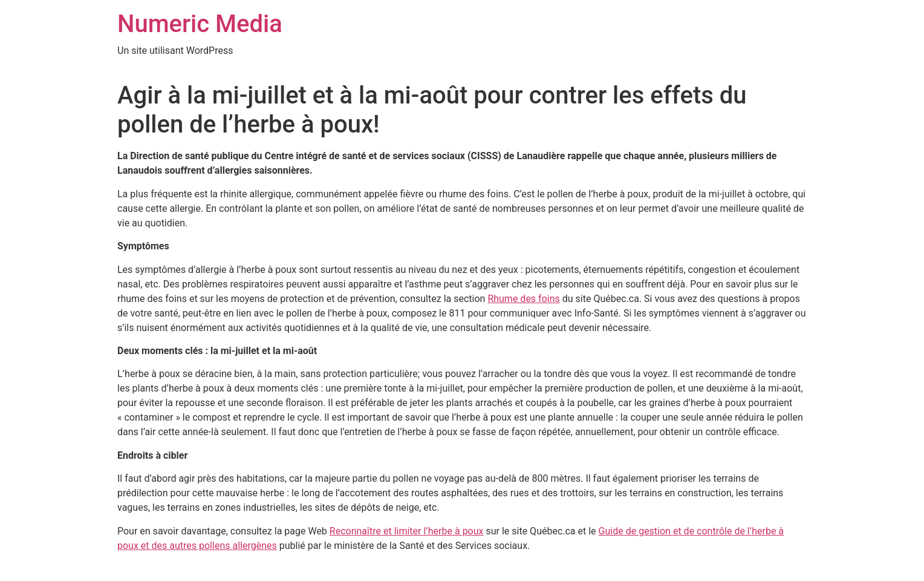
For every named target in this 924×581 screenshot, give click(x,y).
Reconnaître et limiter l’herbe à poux (407, 531)
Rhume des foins (523, 299)
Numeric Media (200, 24)
